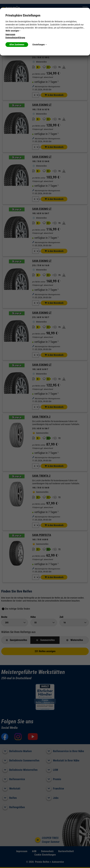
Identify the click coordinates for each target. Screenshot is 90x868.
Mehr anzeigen (13, 31)
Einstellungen (40, 45)
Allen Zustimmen (17, 45)
